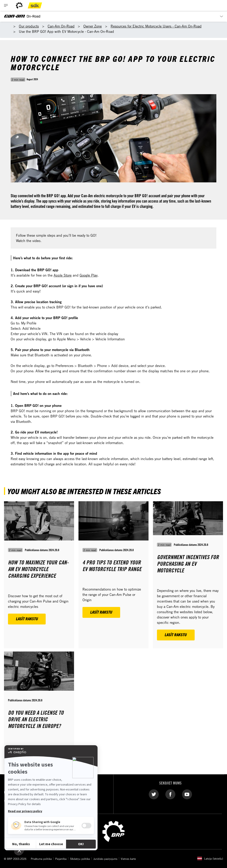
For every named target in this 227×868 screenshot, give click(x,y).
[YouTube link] (187, 794)
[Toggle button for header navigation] (6, 5)
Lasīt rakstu (27, 619)
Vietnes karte (128, 859)
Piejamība (61, 859)
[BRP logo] (19, 5)
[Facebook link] (170, 794)
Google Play (89, 275)
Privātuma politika (41, 859)
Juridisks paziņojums (105, 859)
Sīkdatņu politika (80, 859)
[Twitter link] (154, 794)
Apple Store (63, 275)
